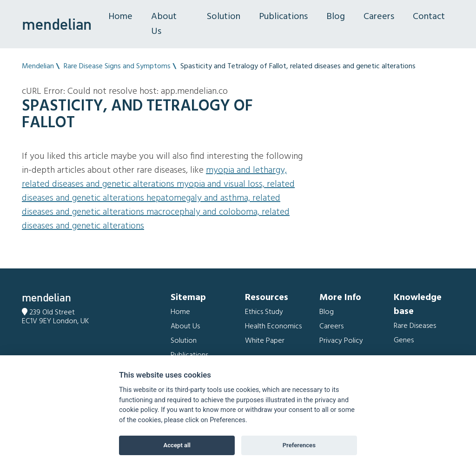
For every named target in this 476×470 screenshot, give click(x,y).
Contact (429, 17)
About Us (164, 24)
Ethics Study (264, 312)
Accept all (177, 445)
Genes (404, 340)
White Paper (265, 341)
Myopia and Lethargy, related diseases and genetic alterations (154, 177)
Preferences (299, 445)
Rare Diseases (415, 326)
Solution (224, 17)
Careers (379, 17)
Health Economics (273, 326)
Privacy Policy (341, 341)
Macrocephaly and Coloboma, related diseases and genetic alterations (156, 219)
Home (120, 17)
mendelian (57, 24)
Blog (336, 17)
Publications (283, 17)
